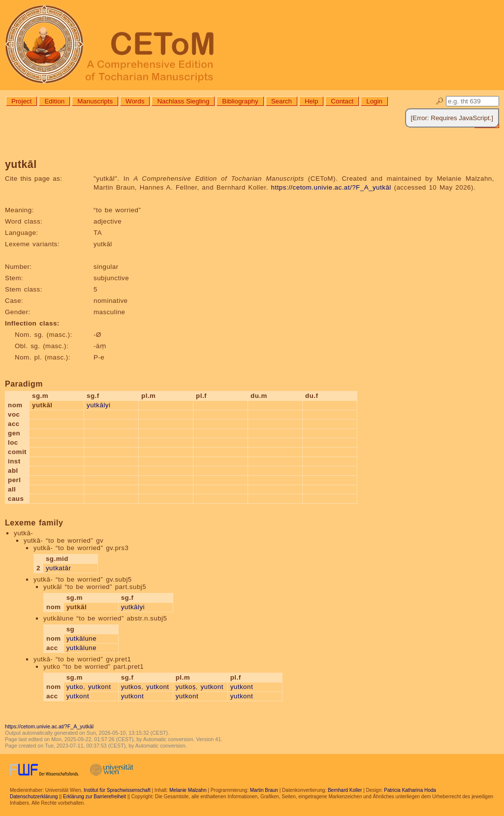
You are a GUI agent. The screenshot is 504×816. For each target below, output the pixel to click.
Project (21, 101)
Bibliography (240, 101)
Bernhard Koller (345, 790)
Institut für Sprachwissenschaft (117, 790)
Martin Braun (264, 790)
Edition (54, 101)
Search (282, 101)
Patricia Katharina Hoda (410, 790)
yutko (75, 687)
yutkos (131, 687)
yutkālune (82, 638)
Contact (342, 101)
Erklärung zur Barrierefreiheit (94, 797)
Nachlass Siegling (183, 101)
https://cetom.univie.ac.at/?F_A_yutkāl (331, 187)
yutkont (99, 687)
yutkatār (58, 568)
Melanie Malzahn (188, 790)
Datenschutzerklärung (34, 797)
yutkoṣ (186, 687)
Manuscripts (95, 101)
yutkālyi (98, 405)
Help (311, 101)
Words (135, 101)
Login (374, 101)
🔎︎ (440, 101)
